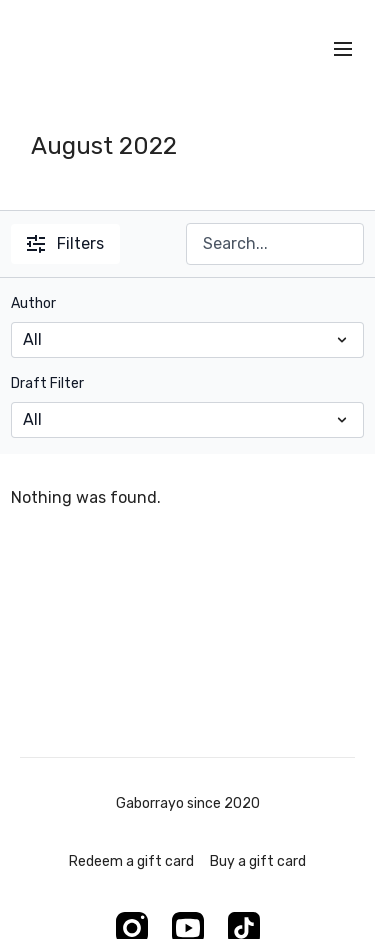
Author (33, 303)
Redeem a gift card (131, 861)
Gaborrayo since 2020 (188, 804)
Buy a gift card (258, 861)
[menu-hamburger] (343, 49)
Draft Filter (47, 383)
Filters (65, 243)
